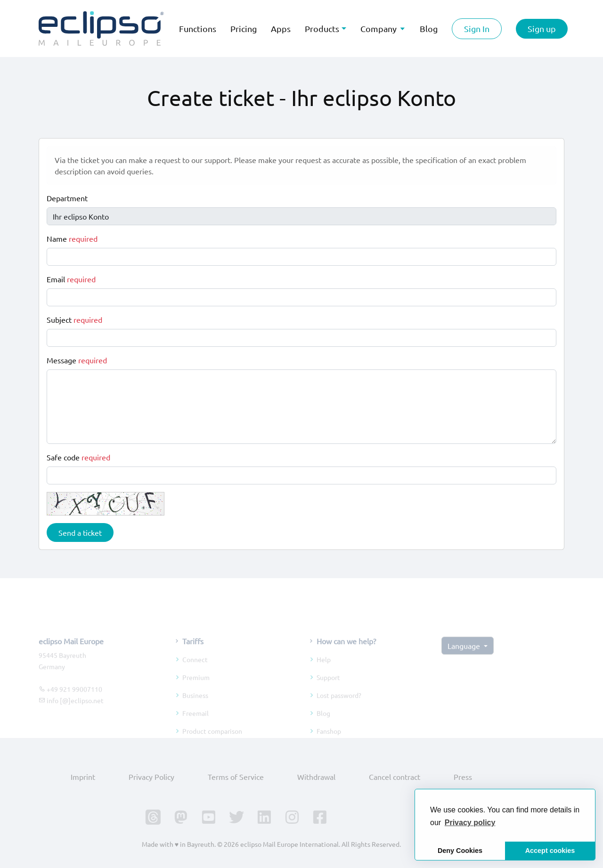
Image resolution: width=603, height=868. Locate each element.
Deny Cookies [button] (460, 851)
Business (195, 705)
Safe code (78, 457)
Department (67, 198)
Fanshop (329, 741)
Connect (195, 670)
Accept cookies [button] (550, 851)
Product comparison (212, 741)
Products (322, 29)
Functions (198, 29)
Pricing (244, 29)
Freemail (196, 723)
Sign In (477, 29)
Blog (323, 723)
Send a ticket (80, 532)
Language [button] (465, 655)
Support (328, 688)
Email (71, 279)
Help (324, 670)
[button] (470, 823)
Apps (281, 29)
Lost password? (339, 705)
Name (72, 238)
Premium (196, 688)
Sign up (542, 29)
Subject (74, 319)
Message (77, 360)
